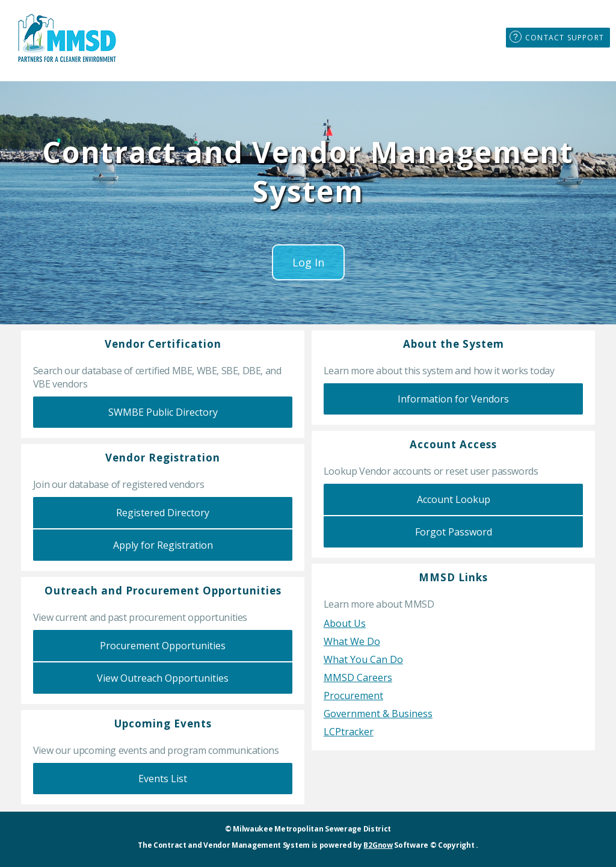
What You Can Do (363, 659)
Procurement (353, 696)
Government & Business (378, 714)
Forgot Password (454, 532)
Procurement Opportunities (163, 646)
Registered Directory (163, 513)
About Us (345, 623)
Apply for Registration (163, 545)
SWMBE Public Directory (163, 412)
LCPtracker (349, 732)
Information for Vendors (453, 399)
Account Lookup (454, 499)
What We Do (352, 641)
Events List (163, 779)
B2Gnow (378, 845)
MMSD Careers (358, 677)
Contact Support (565, 38)
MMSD (66, 38)
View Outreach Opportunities (163, 678)
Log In (308, 262)
